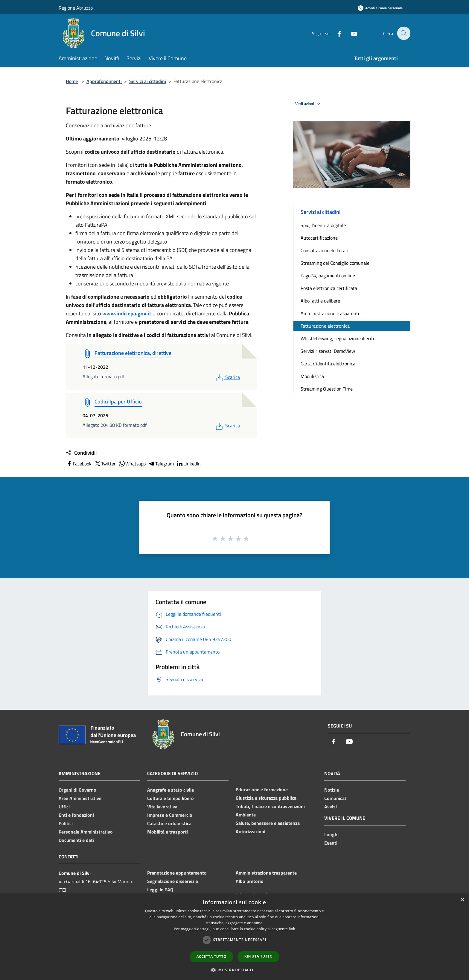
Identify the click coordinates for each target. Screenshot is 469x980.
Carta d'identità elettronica (328, 364)
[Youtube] (350, 33)
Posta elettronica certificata (329, 288)
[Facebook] (335, 33)
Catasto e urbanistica (169, 823)
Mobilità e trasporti (167, 832)
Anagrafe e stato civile (170, 790)
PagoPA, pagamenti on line (328, 276)
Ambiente (246, 815)
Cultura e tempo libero (170, 798)
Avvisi (331, 807)
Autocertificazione (319, 238)
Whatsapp (132, 464)
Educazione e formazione (262, 790)
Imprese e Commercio (170, 815)
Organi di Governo (77, 790)
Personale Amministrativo (86, 832)
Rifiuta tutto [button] (259, 956)
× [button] (462, 900)
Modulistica (312, 376)
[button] (234, 970)
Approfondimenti (104, 81)
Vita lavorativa (162, 807)
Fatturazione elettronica (325, 326)
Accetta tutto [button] (211, 956)
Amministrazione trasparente (331, 313)
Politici (66, 823)
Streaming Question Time (327, 389)
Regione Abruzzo (76, 8)
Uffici (64, 807)
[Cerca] (403, 33)
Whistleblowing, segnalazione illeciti (337, 338)
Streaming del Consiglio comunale (335, 263)
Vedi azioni (309, 104)
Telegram (161, 464)
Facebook (79, 464)
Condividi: (81, 453)
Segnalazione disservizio (173, 881)
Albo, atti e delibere (320, 301)
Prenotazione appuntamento (177, 873)
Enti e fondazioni (76, 815)
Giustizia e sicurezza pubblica (266, 798)
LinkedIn (188, 464)
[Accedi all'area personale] (380, 8)
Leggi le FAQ (160, 890)
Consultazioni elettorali (324, 250)
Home (72, 81)
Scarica (227, 377)
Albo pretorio (250, 881)
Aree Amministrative (80, 798)
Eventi (331, 843)
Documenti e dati (76, 840)
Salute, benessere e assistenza (268, 823)
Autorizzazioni (251, 831)
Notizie (332, 790)
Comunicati (336, 798)
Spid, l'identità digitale (323, 225)
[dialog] (234, 937)
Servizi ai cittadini (148, 81)
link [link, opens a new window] (292, 929)
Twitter (105, 464)
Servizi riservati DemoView (328, 351)
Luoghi (331, 834)
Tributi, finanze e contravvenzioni (270, 806)
